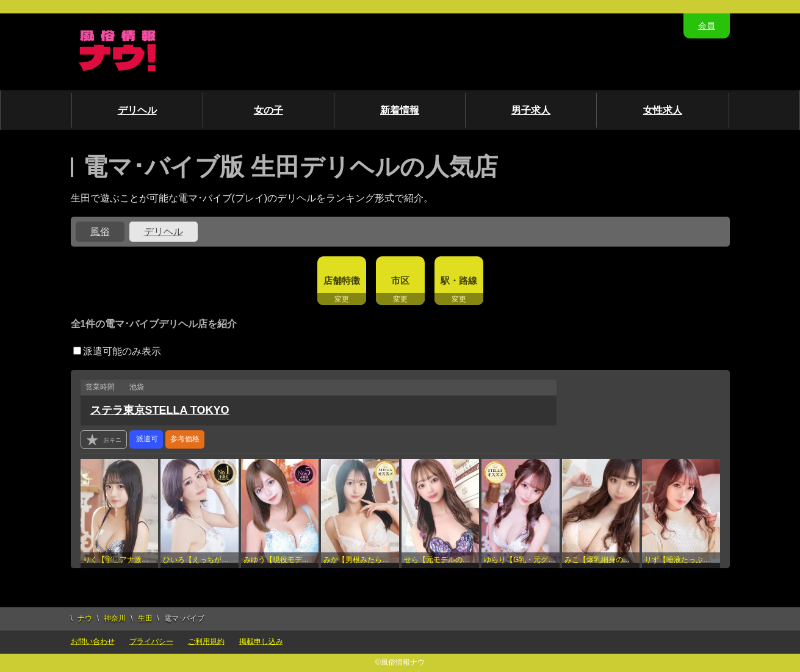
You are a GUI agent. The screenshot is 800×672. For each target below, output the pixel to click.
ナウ (85, 618)
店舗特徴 (342, 280)
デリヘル (137, 110)
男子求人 (531, 110)
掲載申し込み (261, 641)
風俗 (100, 232)
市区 (400, 280)
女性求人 (663, 110)
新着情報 (400, 110)
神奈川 (115, 618)
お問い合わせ (93, 641)
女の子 (268, 110)
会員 (707, 26)
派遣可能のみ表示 (117, 351)
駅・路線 (459, 280)
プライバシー (151, 641)
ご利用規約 (206, 641)
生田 (145, 618)
